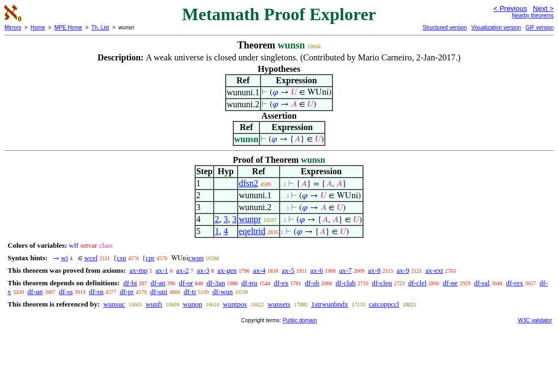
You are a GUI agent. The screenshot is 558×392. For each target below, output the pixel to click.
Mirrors (13, 27)
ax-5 (288, 270)
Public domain (300, 320)
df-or (186, 283)
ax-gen (227, 270)
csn (121, 258)
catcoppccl (384, 304)
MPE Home (68, 27)
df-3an (216, 283)
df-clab (346, 283)
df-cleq (382, 283)
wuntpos (235, 304)
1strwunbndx (330, 304)
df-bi (130, 283)
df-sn (96, 292)
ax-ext (434, 270)
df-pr (127, 292)
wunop (193, 304)
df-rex (514, 283)
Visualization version (496, 27)
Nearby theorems (533, 16)
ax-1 (162, 270)
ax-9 (403, 270)
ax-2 (182, 270)
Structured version (444, 27)
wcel (91, 258)
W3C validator (535, 320)
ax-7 (345, 270)
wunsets (279, 304)
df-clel (417, 283)
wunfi (154, 304)
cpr (150, 258)
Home (38, 27)
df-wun (223, 292)
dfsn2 (248, 183)
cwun (196, 258)
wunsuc (114, 304)
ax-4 (259, 270)
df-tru (250, 283)
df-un (35, 292)
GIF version (539, 27)
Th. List (101, 27)
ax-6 (317, 270)
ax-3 (203, 270)
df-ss (66, 292)
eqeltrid (252, 231)
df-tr (190, 292)
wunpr (250, 219)
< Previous (510, 8)
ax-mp (139, 270)
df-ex (281, 283)
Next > (543, 8)
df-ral (482, 283)
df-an (158, 283)
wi (65, 258)
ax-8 (374, 270)
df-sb (312, 283)
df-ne (450, 283)
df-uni (159, 292)
